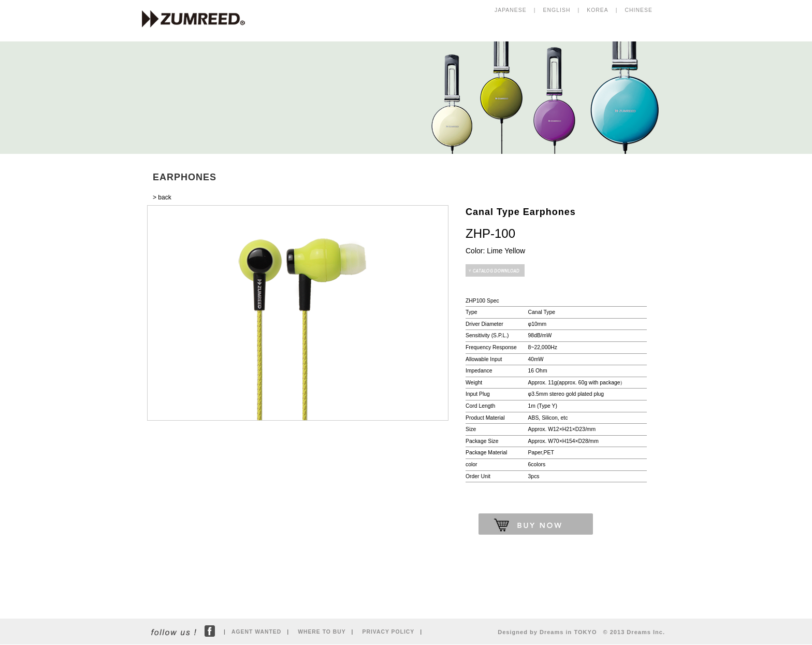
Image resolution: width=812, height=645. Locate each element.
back (164, 197)
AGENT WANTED (256, 632)
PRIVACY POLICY (389, 632)
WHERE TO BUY (322, 632)
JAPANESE (511, 10)
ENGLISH (557, 10)
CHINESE (639, 10)
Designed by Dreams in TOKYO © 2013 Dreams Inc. (581, 632)
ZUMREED (198, 20)
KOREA (598, 10)
